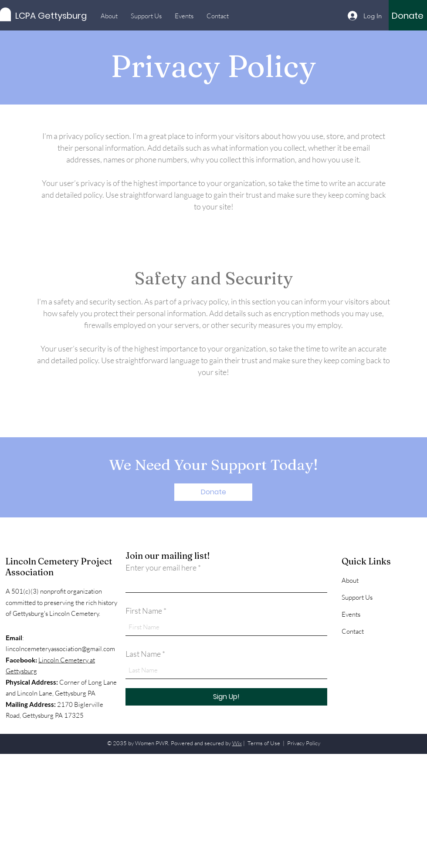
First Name (144, 611)
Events (351, 614)
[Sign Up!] (226, 697)
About (350, 580)
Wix (237, 743)
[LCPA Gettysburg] (54, 15)
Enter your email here (161, 567)
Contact (353, 631)
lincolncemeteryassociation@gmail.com (60, 649)
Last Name (143, 654)
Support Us (357, 597)
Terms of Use (264, 743)
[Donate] (408, 16)
